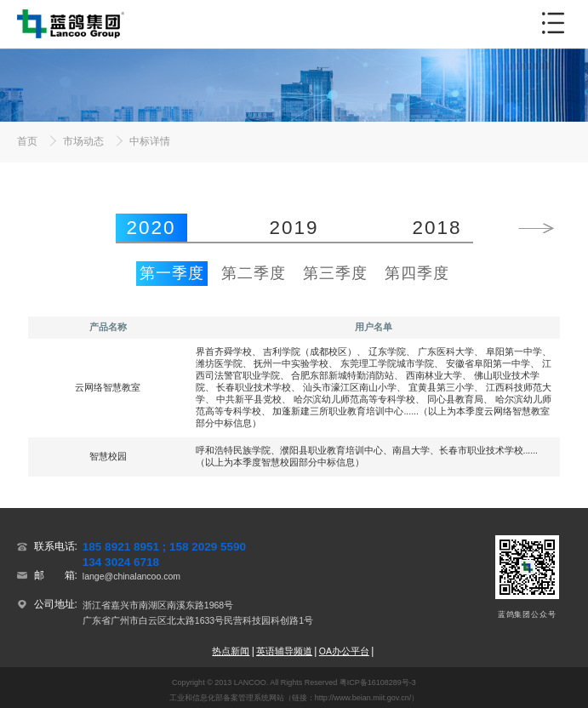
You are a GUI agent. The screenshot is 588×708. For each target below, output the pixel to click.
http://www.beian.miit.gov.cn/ (363, 698)
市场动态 (83, 141)
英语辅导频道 (284, 651)
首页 (27, 141)
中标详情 (150, 141)
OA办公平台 (344, 651)
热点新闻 (231, 651)
